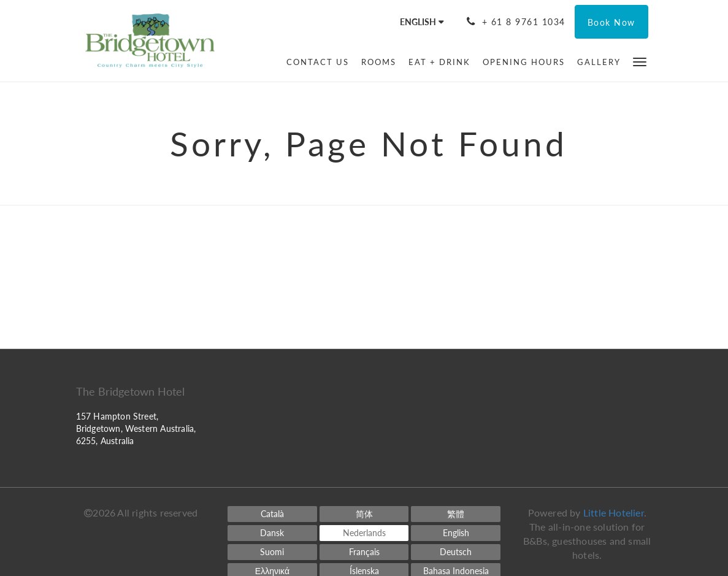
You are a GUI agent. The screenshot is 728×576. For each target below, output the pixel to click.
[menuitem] (318, 62)
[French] (364, 552)
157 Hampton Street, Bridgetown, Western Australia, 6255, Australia (136, 428)
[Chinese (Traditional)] (456, 514)
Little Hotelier (614, 513)
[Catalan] (272, 514)
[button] (640, 61)
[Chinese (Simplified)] (364, 514)
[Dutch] (364, 533)
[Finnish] (272, 552)
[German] (456, 552)
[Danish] (272, 533)
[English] (456, 533)
